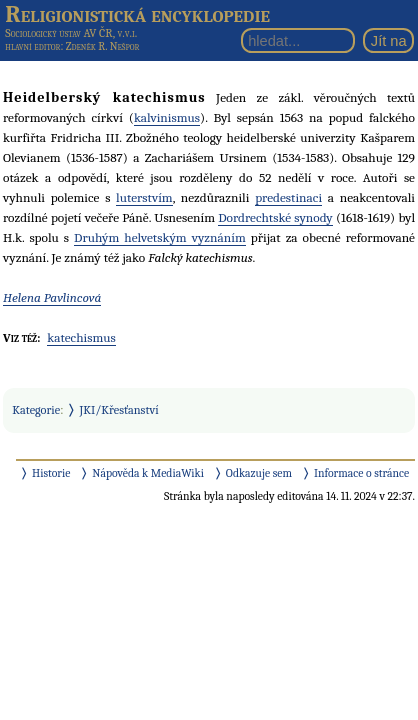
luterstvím (144, 197)
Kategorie (36, 410)
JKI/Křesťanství (119, 410)
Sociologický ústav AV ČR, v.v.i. (71, 33)
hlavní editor (32, 46)
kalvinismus (167, 117)
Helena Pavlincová (52, 297)
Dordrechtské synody (275, 217)
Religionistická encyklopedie (137, 14)
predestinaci (288, 197)
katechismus (81, 337)
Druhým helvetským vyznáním (160, 237)
